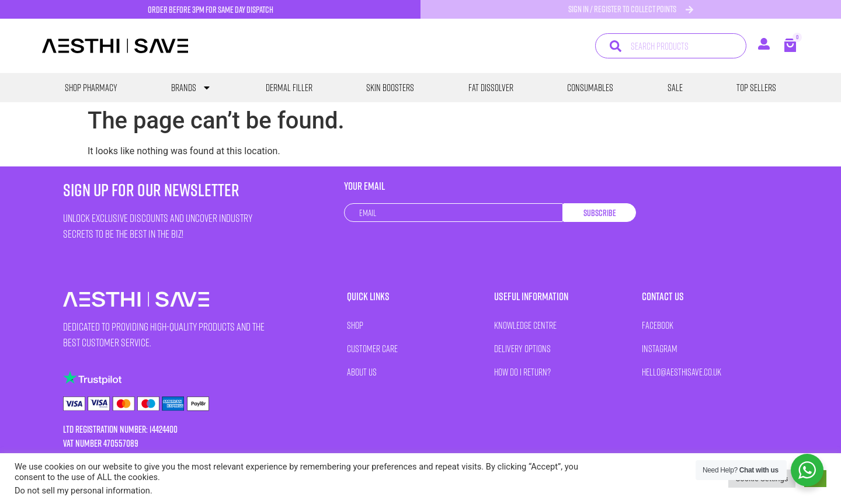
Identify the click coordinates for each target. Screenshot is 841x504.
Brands (191, 88)
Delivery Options (522, 348)
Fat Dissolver (491, 88)
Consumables (590, 88)
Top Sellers (756, 88)
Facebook (658, 325)
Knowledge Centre (525, 325)
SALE (675, 88)
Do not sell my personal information (82, 491)
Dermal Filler (289, 88)
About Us (362, 372)
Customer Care (372, 348)
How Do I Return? (522, 372)
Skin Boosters (390, 88)
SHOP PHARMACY (91, 88)
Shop (355, 325)
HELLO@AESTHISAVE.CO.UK (682, 372)
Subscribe (600, 213)
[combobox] (671, 46)
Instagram (660, 348)
